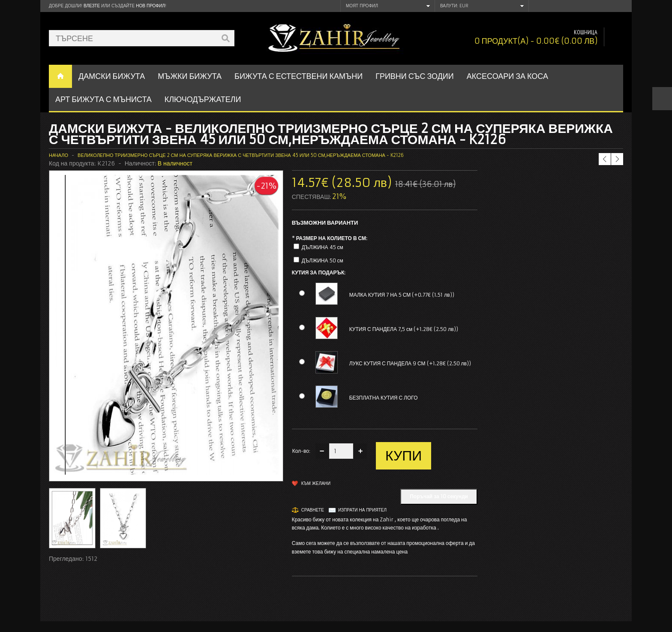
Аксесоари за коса (507, 76)
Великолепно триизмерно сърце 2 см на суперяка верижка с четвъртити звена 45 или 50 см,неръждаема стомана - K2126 (241, 155)
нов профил (150, 6)
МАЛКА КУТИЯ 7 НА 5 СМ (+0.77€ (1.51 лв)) (402, 295)
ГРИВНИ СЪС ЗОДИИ (415, 76)
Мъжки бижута (190, 76)
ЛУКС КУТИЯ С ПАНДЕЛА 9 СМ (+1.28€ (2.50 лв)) (410, 363)
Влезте (92, 6)
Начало (58, 155)
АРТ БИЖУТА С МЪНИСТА (103, 99)
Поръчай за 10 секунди (439, 496)
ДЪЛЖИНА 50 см (322, 260)
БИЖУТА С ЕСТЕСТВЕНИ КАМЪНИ (298, 76)
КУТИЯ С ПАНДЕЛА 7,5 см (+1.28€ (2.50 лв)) (404, 329)
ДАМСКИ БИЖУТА (112, 76)
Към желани (316, 483)
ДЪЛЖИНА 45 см (322, 247)
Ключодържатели (203, 99)
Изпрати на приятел (362, 510)
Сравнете (313, 510)
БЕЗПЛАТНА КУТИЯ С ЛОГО (384, 398)
